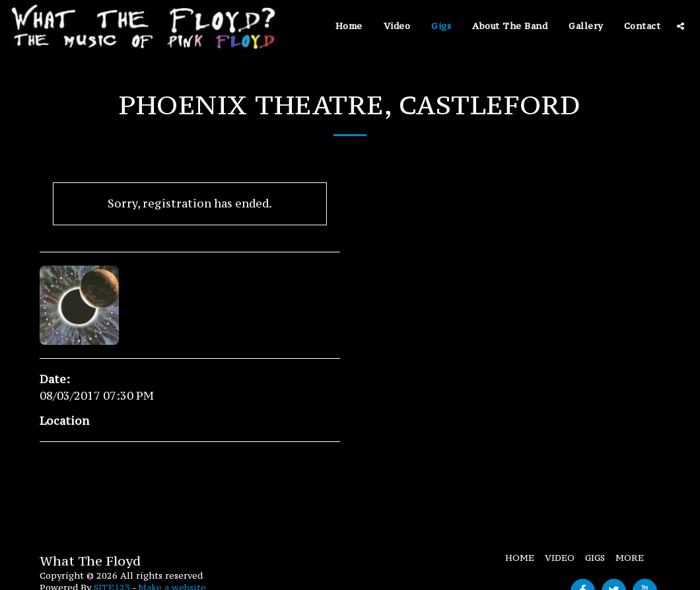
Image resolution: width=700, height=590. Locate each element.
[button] (681, 26)
